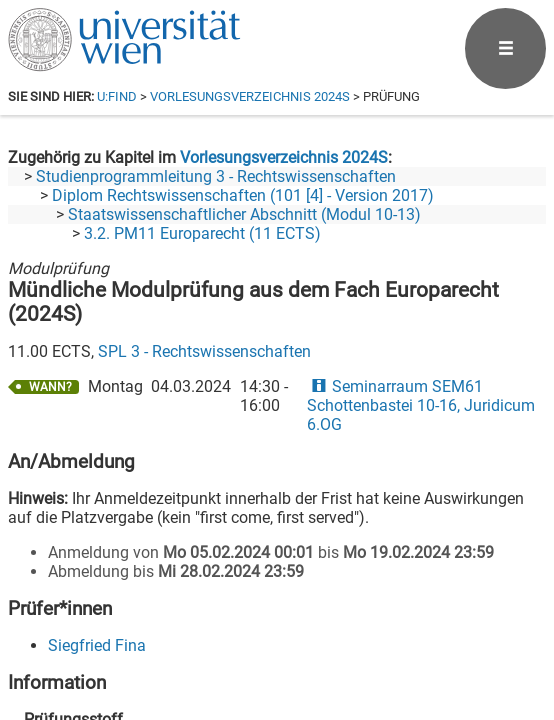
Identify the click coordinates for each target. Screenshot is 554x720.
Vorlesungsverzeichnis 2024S (250, 96)
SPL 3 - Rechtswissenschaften (204, 351)
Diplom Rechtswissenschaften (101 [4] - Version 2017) (243, 195)
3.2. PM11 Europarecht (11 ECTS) (202, 233)
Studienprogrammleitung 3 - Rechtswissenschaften (216, 176)
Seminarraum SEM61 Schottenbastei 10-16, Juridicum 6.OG (421, 405)
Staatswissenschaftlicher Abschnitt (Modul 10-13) (244, 214)
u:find (117, 96)
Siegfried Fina (97, 645)
